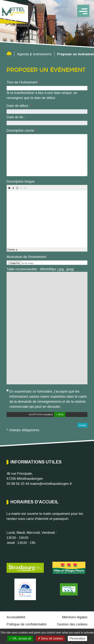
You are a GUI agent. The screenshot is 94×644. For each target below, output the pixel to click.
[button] (9, 188)
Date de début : (19, 106)
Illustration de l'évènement (26, 257)
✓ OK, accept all (20, 638)
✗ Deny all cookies (50, 638)
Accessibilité (16, 617)
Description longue (21, 181)
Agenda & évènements (34, 54)
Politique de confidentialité (26, 624)
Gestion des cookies (72, 624)
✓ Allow (60, 415)
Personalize (78, 638)
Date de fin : (16, 117)
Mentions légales (75, 617)
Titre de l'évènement (22, 82)
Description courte (20, 130)
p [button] (17, 250)
